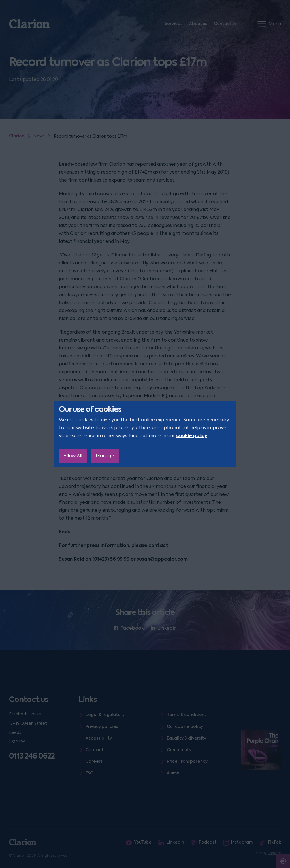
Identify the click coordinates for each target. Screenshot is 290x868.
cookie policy (192, 436)
